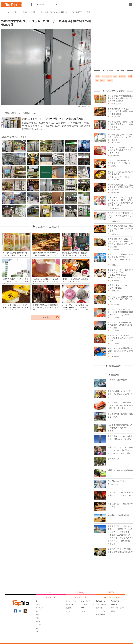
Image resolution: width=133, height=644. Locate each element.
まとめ (38, 628)
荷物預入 (110, 80)
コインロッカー (107, 76)
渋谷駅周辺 (122, 76)
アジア (38, 604)
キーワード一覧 (101, 604)
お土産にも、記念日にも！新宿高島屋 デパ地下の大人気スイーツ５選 (120, 150)
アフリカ (39, 625)
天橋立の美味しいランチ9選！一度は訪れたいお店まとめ (120, 394)
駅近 (130, 76)
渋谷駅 (97, 76)
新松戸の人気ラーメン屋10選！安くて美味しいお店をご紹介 (120, 552)
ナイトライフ (70, 604)
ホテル (68, 611)
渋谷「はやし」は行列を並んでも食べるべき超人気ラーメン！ (120, 299)
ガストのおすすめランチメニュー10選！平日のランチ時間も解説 (120, 338)
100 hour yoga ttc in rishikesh (120, 470)
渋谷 (34, 12)
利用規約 (114, 604)
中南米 (38, 621)
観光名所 (69, 608)
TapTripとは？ (116, 601)
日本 (16, 12)
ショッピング (85, 601)
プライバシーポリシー (118, 608)
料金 (97, 80)
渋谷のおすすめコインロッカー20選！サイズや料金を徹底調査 (61, 12)
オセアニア (39, 611)
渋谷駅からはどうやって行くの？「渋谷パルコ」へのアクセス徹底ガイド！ (120, 137)
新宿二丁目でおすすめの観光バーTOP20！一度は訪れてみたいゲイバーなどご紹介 (120, 450)
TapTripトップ (101, 601)
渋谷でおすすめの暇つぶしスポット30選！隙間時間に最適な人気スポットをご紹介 (120, 312)
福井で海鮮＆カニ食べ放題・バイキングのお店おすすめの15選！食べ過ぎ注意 (120, 405)
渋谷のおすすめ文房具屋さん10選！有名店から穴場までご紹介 (120, 216)
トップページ (5, 12)
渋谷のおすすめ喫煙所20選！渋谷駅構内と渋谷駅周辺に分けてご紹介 (120, 325)
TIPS (83, 608)
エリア (59, 4)
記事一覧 (41, 4)
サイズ (103, 80)
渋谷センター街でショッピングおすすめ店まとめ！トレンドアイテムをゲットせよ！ (120, 174)
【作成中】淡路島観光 (117, 380)
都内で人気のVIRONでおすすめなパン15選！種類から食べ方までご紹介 (120, 111)
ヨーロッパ (39, 608)
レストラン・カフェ (88, 604)
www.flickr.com (85, 107)
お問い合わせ (100, 615)
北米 (37, 615)
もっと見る (46, 317)
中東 (37, 618)
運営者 (113, 611)
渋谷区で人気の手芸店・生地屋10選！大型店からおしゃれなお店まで (120, 124)
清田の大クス (113, 459)
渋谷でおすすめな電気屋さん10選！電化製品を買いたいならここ (120, 351)
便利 (115, 76)
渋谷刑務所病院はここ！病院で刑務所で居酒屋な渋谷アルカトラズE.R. (120, 187)
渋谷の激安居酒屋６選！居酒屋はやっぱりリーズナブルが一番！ (120, 229)
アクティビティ (71, 601)
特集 (37, 632)
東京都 (25, 12)
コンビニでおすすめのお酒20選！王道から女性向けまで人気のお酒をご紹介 (120, 98)
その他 (83, 611)
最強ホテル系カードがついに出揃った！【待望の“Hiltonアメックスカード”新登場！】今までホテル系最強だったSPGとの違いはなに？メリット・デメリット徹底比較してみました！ (120, 535)
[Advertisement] (27, 43)
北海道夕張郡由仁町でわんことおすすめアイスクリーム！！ (120, 428)
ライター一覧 (100, 611)
